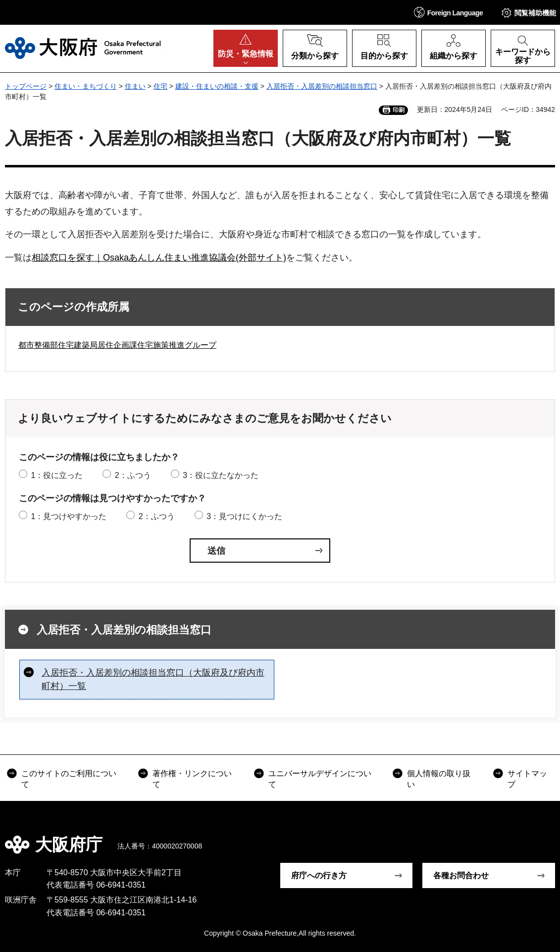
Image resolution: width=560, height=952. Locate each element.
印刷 (399, 110)
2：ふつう (133, 475)
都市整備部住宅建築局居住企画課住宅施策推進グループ (117, 345)
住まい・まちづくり (86, 86)
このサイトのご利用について (69, 779)
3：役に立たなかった (221, 475)
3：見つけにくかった (244, 516)
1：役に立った (57, 475)
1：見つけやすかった (69, 516)
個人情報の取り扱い (439, 779)
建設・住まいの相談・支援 (217, 86)
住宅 (160, 86)
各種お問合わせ (461, 875)
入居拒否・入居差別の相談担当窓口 (322, 86)
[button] (449, 12)
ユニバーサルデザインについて (320, 779)
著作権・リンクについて (192, 779)
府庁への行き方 (319, 875)
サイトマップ (527, 779)
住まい (135, 86)
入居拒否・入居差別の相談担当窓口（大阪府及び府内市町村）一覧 (153, 679)
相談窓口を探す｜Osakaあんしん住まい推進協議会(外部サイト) (159, 258)
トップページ (26, 86)
